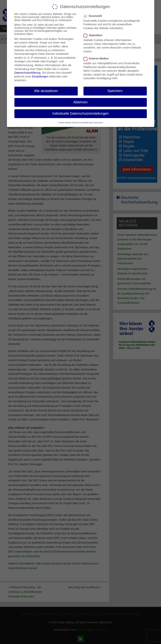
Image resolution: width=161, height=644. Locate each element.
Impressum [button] (98, 122)
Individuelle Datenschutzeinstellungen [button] (80, 114)
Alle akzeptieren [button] (46, 91)
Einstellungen (40, 76)
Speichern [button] (115, 91)
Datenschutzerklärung (27, 73)
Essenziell (94, 16)
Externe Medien (98, 58)
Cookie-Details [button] (64, 122)
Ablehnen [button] (81, 102)
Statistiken (95, 35)
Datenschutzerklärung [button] (82, 122)
